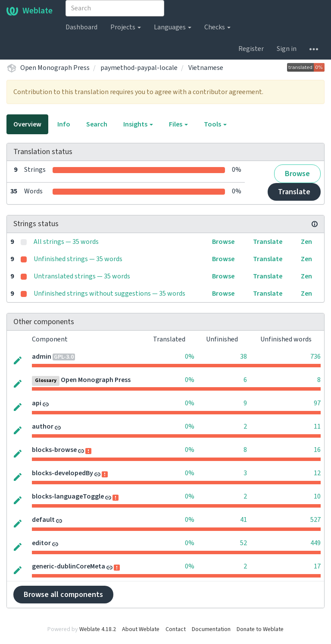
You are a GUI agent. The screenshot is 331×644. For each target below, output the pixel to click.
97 (317, 403)
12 (317, 473)
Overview (27, 124)
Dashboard (81, 27)
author (43, 426)
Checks (217, 27)
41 (244, 520)
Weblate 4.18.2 (98, 629)
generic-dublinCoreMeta (69, 566)
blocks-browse (54, 450)
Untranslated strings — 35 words (82, 276)
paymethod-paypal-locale (139, 68)
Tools (215, 124)
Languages (173, 27)
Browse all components (63, 595)
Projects (126, 27)
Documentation (211, 629)
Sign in (287, 49)
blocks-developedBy (62, 473)
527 (315, 520)
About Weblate (141, 629)
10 (317, 496)
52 (244, 543)
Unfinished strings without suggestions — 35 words (109, 294)
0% (190, 357)
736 (315, 357)
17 (317, 566)
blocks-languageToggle (68, 496)
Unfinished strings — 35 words (78, 259)
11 (317, 426)
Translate (294, 192)
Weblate (30, 11)
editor (41, 543)
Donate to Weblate (260, 629)
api (37, 403)
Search (97, 124)
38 (244, 357)
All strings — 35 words (66, 242)
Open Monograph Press (55, 68)
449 (315, 543)
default (43, 520)
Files (178, 124)
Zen (306, 242)
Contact (176, 629)
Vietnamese (206, 68)
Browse (297, 174)
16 (317, 450)
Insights (138, 124)
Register (251, 49)
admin (42, 357)
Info (64, 124)
